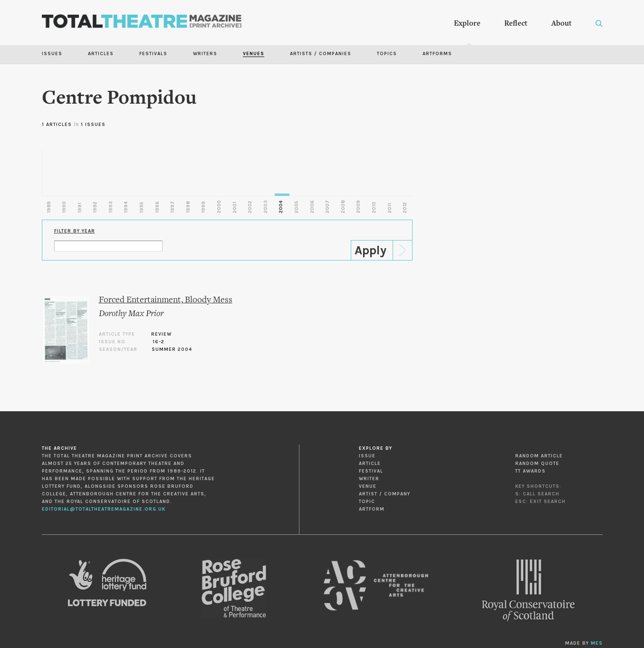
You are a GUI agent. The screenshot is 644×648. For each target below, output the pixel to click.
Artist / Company (384, 494)
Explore (467, 24)
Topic (367, 502)
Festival (371, 471)
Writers (205, 54)
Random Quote (537, 464)
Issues (52, 54)
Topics (387, 54)
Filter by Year (75, 231)
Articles (101, 54)
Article (370, 464)
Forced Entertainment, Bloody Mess (166, 300)
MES (597, 643)
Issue (367, 456)
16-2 (159, 342)
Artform (372, 509)
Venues (254, 54)
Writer (369, 479)
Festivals (153, 54)
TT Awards (530, 471)
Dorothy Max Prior (131, 314)
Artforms (437, 54)
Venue (368, 486)
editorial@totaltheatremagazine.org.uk (104, 509)
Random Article (539, 456)
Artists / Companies (321, 54)
